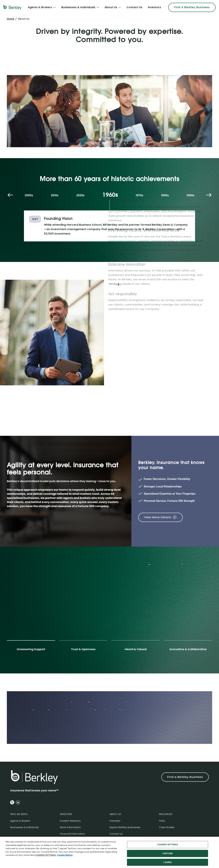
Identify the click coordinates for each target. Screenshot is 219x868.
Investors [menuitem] (154, 7)
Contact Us (116, 834)
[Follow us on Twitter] (12, 802)
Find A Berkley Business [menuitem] (192, 7)
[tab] (31, 647)
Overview (115, 821)
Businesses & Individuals (25, 827)
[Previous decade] (10, 195)
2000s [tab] (29, 195)
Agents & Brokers (20, 821)
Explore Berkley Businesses (125, 827)
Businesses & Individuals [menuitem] (78, 7)
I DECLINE (168, 856)
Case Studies (167, 827)
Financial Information (72, 834)
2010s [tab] (55, 195)
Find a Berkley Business (185, 777)
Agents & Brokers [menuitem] (40, 7)
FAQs (162, 821)
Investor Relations (70, 821)
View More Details (158, 517)
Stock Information (70, 827)
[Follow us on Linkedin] (18, 802)
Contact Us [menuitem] (134, 7)
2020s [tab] (80, 195)
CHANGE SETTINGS (46, 857)
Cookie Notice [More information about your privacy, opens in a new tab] (65, 857)
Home (11, 19)
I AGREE (168, 864)
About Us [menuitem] (111, 7)
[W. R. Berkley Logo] (12, 7)
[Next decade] (209, 195)
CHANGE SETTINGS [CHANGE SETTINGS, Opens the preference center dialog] (168, 847)
